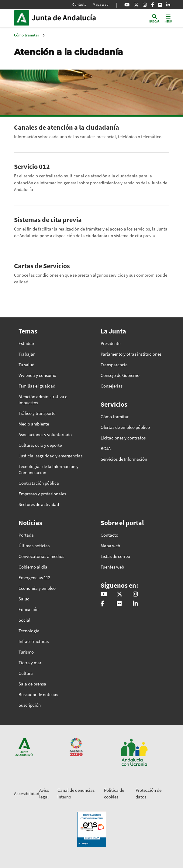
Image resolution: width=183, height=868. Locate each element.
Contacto (79, 4)
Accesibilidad (27, 793)
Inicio (73, 18)
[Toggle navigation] (168, 18)
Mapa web (101, 4)
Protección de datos (148, 794)
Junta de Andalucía (22, 18)
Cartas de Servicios (42, 266)
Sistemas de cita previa (48, 220)
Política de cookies (114, 794)
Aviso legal (44, 794)
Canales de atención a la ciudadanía (67, 127)
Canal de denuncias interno (76, 794)
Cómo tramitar (27, 35)
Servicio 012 (32, 166)
